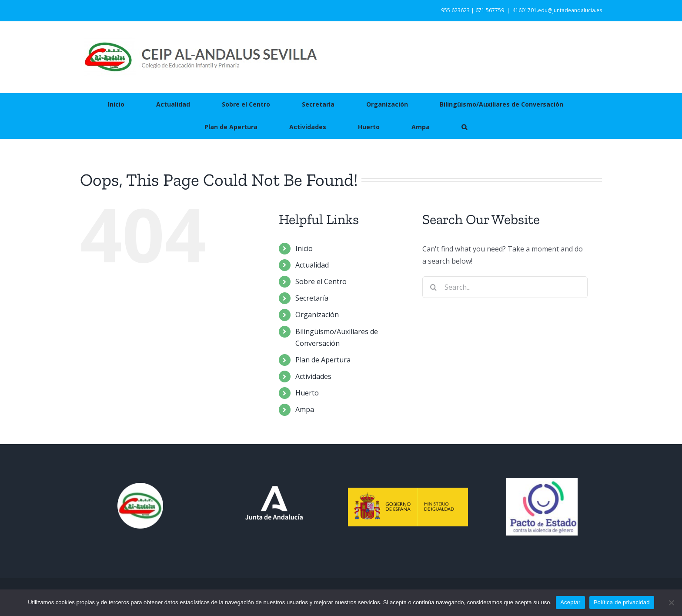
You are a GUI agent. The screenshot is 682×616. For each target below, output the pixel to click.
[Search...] (505, 287)
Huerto (307, 393)
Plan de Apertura (323, 360)
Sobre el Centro (321, 281)
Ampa (305, 409)
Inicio (304, 248)
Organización (317, 315)
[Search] (433, 287)
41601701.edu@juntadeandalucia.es (557, 10)
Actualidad (312, 265)
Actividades (313, 376)
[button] (464, 127)
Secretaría (312, 298)
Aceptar (570, 602)
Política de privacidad (622, 602)
